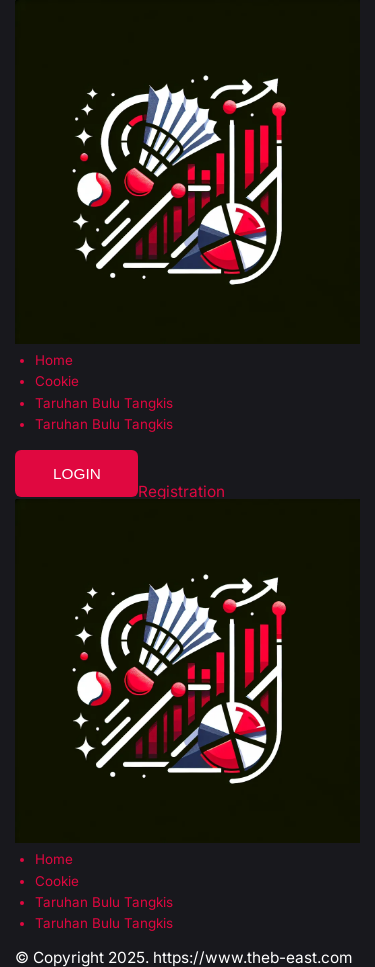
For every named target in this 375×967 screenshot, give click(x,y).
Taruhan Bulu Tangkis (104, 403)
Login (77, 473)
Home (54, 360)
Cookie (57, 381)
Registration (181, 491)
